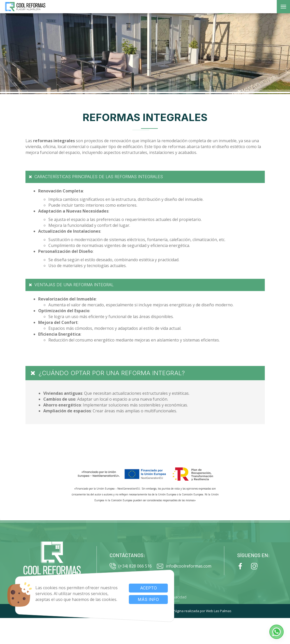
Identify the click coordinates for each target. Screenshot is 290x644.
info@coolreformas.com (184, 566)
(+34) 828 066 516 (131, 566)
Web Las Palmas (219, 611)
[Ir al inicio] (52, 561)
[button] (277, 632)
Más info (145, 599)
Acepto (145, 588)
